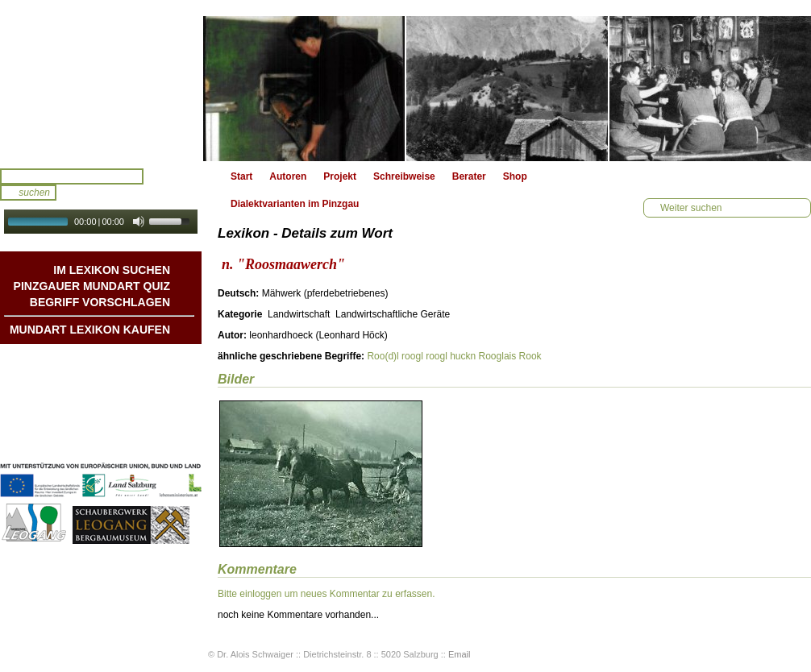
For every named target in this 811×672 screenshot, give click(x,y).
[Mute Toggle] (139, 222)
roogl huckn (451, 356)
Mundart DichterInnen (120, 360)
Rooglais (498, 356)
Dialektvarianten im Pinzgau (295, 204)
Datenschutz (141, 441)
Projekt (340, 176)
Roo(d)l (383, 356)
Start (241, 176)
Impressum (144, 425)
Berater (469, 176)
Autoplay (112, 239)
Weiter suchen (691, 208)
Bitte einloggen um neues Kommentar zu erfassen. (326, 594)
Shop (515, 176)
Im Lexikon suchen (112, 270)
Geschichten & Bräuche (116, 376)
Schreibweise (404, 176)
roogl (412, 356)
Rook (530, 356)
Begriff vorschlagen (100, 302)
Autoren (288, 176)
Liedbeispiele (139, 392)
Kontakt (152, 409)
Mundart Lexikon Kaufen (90, 330)
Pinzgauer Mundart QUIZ (92, 286)
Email (460, 654)
